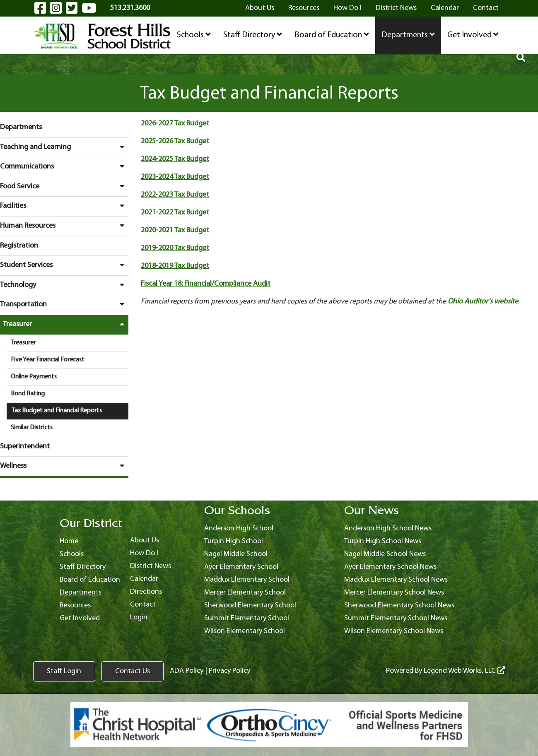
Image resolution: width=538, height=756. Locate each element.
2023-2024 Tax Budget (175, 177)
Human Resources (64, 226)
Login (139, 618)
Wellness (64, 466)
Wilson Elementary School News (394, 631)
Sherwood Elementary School (250, 606)
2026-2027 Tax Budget (175, 124)
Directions (146, 592)
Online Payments (34, 377)
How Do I (347, 8)
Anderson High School (239, 528)
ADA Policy (187, 671)
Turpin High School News (383, 541)
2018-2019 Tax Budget (175, 266)
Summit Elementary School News (396, 618)
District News (396, 8)
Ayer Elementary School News (390, 567)
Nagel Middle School (236, 554)
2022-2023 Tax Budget (175, 195)
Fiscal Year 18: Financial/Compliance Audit (206, 284)
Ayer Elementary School (241, 567)
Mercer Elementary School (245, 593)
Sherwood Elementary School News (399, 606)
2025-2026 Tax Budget (175, 141)
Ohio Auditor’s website (483, 302)
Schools (194, 35)
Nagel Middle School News (385, 554)
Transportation (64, 304)
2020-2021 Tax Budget (176, 230)
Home (69, 541)
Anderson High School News (388, 528)
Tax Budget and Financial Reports (57, 411)
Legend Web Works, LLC (464, 671)
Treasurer (66, 324)
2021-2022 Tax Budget (175, 213)
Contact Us (133, 671)
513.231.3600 (130, 8)
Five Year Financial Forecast (48, 360)
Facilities (64, 206)
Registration (19, 246)
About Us (260, 8)
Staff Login (64, 671)
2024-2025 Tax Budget (175, 159)
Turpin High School (234, 541)
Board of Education (332, 35)
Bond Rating (28, 394)
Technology (64, 285)
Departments (408, 35)
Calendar (445, 8)
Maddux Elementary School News (396, 580)
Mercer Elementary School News (394, 593)
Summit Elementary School (247, 618)
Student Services (64, 265)
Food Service (64, 186)
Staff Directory (253, 35)
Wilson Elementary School (245, 631)
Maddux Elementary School (247, 580)
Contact (486, 8)
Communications (64, 166)
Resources (304, 8)
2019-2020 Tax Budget (175, 248)
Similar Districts (32, 428)
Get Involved (473, 35)
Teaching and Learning (64, 147)
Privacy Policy (229, 671)
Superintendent (25, 447)
